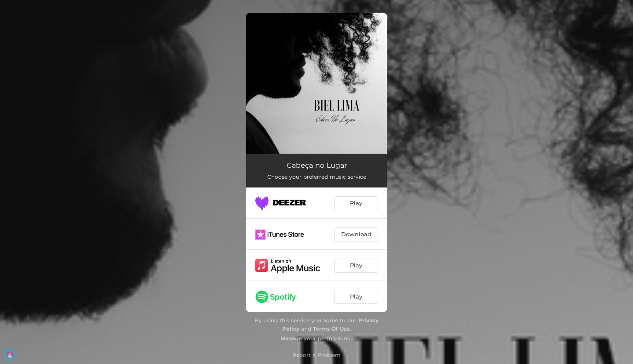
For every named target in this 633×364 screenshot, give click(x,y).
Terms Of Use (331, 329)
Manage (291, 338)
